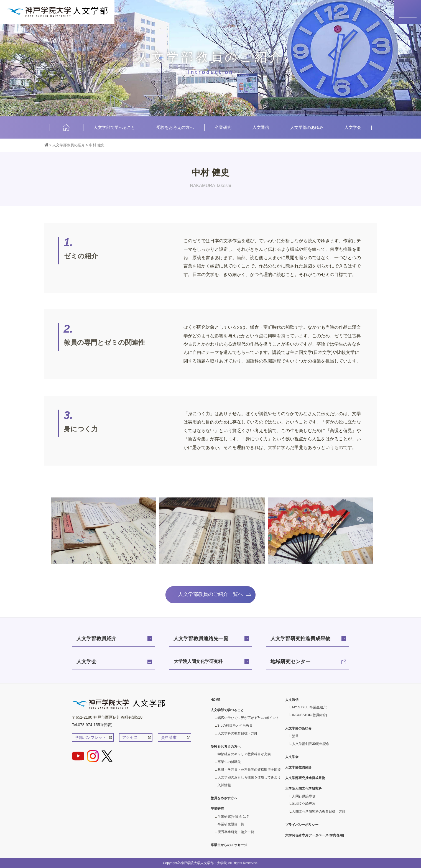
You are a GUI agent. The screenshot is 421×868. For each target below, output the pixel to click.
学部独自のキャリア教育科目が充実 (244, 754)
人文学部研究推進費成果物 (300, 639)
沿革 (295, 736)
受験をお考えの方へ (175, 127)
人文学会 (353, 127)
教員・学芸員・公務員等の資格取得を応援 (249, 770)
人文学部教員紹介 (96, 639)
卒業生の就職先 (229, 762)
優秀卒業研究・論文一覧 (236, 832)
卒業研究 (223, 127)
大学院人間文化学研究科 (198, 661)
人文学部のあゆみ (307, 127)
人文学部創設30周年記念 (311, 744)
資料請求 (169, 737)
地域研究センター (290, 662)
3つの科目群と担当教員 (235, 726)
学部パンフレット (91, 737)
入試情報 (224, 785)
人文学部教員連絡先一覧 (201, 639)
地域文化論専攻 (304, 804)
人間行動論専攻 (304, 796)
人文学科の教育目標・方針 (238, 733)
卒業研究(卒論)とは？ (234, 816)
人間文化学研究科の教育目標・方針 (319, 811)
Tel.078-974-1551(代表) (92, 725)
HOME (66, 127)
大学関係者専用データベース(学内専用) (315, 835)
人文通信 (261, 127)
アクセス (130, 737)
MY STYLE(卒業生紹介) (310, 707)
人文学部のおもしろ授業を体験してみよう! (250, 777)
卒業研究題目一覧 (231, 824)
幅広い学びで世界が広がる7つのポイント (248, 718)
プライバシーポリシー (302, 825)
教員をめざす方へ (224, 798)
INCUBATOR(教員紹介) (310, 715)
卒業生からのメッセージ (229, 845)
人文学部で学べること (114, 127)
